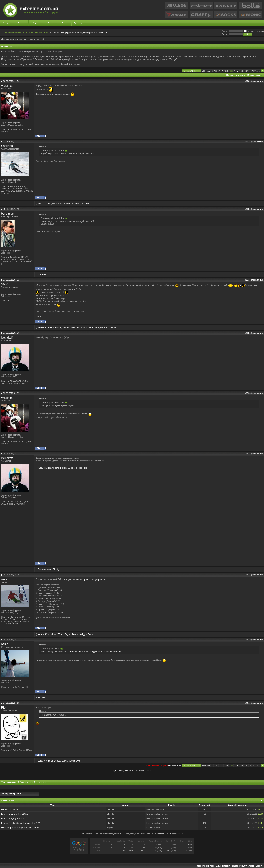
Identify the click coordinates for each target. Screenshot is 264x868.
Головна (22, 23)
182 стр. (256, 71)
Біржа (64, 23)
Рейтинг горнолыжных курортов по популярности (81, 579)
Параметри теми (235, 75)
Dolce (91, 327)
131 (216, 71)
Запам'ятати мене (254, 31)
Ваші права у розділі (11, 794)
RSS (46, 32)
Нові (50, 23)
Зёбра (113, 327)
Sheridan (7, 146)
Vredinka (7, 86)
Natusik (66, 327)
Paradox (104, 327)
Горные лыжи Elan (10, 809)
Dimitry (56, 569)
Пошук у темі (254, 75)
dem (55, 204)
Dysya (64, 761)
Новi (179, 765)
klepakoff (42, 327)
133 (226, 71)
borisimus (7, 214)
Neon (61, 204)
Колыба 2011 (104, 32)
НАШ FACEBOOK (34, 32)
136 (241, 71)
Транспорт (79, 23)
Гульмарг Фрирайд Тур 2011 (28, 828)
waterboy (76, 204)
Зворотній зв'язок (205, 866)
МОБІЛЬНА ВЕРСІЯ (14, 32)
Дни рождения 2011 (124, 771)
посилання (257, 81)
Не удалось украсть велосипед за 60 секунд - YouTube (61, 468)
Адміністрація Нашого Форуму (231, 866)
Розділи (36, 23)
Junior (84, 327)
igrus (68, 204)
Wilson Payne (44, 204)
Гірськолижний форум (61, 32)
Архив (76, 32)
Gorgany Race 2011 (18, 818)
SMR (4, 284)
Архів (251, 866)
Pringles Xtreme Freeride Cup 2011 (24, 823)
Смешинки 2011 (142, 771)
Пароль (225, 34)
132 (221, 71)
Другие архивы (88, 32)
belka (5, 644)
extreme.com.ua (164, 834)
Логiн (224, 31)
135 (236, 71)
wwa (97, 327)
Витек (75, 634)
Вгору (259, 866)
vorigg (82, 634)
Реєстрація (7, 23)
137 (246, 71)
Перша (206, 71)
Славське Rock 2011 (18, 814)
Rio (39, 698)
